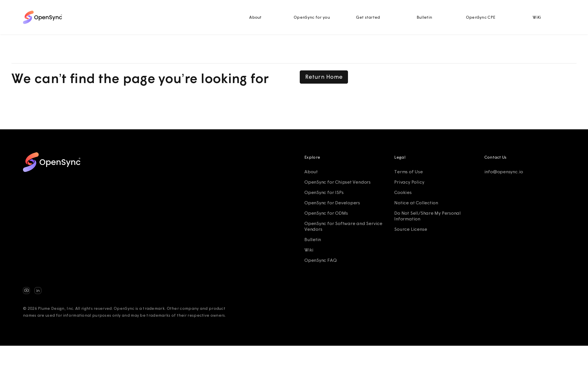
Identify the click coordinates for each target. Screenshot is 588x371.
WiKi (537, 17)
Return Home (324, 77)
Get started (368, 17)
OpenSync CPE (481, 17)
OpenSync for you (312, 17)
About (256, 17)
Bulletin (424, 17)
